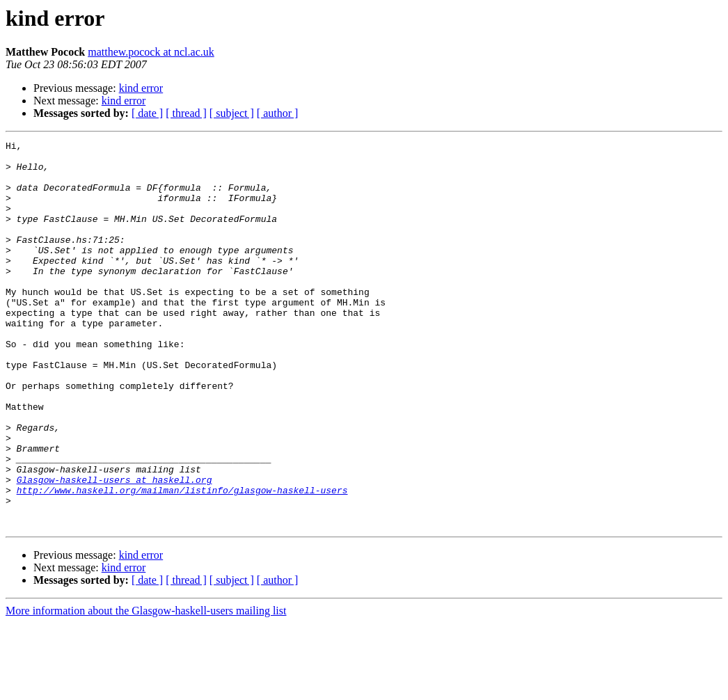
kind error (141, 88)
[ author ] (278, 113)
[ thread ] (186, 113)
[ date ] (147, 113)
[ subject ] (232, 113)
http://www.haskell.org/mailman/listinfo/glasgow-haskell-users (182, 561)
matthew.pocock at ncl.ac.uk (151, 52)
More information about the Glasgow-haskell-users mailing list (146, 688)
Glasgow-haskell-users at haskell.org (114, 548)
